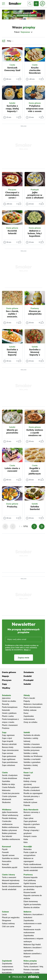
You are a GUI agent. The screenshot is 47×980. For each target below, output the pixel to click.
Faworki (5, 852)
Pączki (5, 849)
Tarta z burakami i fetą (33, 967)
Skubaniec (6, 802)
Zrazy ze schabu (30, 722)
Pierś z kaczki (29, 698)
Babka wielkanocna (10, 827)
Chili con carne (8, 927)
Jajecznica (6, 698)
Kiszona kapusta (31, 877)
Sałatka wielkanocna (11, 839)
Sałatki (12, 103)
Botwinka (28, 849)
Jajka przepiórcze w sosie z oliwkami (35, 195)
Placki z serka (8, 716)
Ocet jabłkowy (30, 880)
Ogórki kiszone (30, 883)
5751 (26, 526)
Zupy (4, 684)
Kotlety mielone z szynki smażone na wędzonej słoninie (35, 435)
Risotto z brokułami (32, 790)
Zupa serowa (8, 753)
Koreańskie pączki (10, 867)
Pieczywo (12, 190)
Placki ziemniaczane (32, 707)
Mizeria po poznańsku (12, 431)
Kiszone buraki (30, 892)
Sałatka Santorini (35, 508)
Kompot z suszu (30, 836)
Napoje (6, 676)
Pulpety (27, 701)
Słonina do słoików (32, 907)
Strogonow (7, 920)
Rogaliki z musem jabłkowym (35, 471)
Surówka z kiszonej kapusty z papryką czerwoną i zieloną (35, 356)
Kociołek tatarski (12, 232)
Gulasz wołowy (8, 924)
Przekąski (35, 190)
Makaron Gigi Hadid (32, 945)
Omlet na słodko (9, 701)
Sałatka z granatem (32, 762)
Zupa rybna (28, 818)
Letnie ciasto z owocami (12, 470)
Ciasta (12, 65)
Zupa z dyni (7, 738)
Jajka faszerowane (10, 812)
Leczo (4, 914)
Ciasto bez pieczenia (11, 793)
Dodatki (28, 676)
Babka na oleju (8, 784)
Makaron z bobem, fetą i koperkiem (35, 233)
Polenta (27, 805)
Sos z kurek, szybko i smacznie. (12, 314)
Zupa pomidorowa (10, 762)
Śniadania (29, 672)
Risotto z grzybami (31, 787)
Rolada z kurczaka (31, 970)
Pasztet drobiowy (9, 818)
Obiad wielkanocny (10, 815)
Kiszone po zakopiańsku (35, 312)
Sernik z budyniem (10, 775)
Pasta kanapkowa (10, 707)
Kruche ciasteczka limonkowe (35, 70)
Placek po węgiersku (11, 917)
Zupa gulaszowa (9, 756)
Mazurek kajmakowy (11, 880)
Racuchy (6, 704)
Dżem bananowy (31, 901)
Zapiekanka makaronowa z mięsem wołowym (33, 939)
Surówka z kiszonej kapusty (12, 352)
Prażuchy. (12, 507)
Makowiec (6, 790)
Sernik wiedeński (31, 870)
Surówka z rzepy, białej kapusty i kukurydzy (12, 110)
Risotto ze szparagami (33, 793)
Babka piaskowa (9, 833)
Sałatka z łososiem (32, 744)
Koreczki (6, 864)
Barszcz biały (8, 747)
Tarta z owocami (9, 877)
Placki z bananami (10, 725)
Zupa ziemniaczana (10, 750)
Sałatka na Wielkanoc (33, 756)
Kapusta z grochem (32, 824)
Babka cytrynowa (9, 830)
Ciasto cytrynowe (9, 796)
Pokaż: (23, 32)
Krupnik (27, 778)
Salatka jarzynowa (32, 750)
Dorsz (26, 713)
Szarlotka (6, 781)
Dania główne (35, 103)
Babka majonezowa (10, 883)
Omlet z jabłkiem (9, 713)
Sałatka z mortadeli (32, 759)
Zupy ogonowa (8, 735)
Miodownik (7, 799)
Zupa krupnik (8, 741)
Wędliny (6, 688)
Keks (26, 842)
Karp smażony (30, 827)
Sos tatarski (7, 836)
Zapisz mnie (23, 658)
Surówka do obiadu (32, 735)
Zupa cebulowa (9, 765)
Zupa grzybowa (30, 821)
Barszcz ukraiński (9, 744)
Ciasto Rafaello (9, 787)
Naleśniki (6, 710)
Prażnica (6, 728)
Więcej (26, 650)
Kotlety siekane (30, 710)
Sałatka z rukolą (31, 753)
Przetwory (35, 308)
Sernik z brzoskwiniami (33, 867)
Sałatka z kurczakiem (33, 747)
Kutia (26, 839)
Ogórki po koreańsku (32, 904)
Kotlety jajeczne (30, 964)
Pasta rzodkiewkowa (32, 864)
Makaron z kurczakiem (33, 704)
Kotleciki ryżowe (30, 802)
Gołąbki (27, 775)
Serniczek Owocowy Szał (12, 69)
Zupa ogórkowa (9, 759)
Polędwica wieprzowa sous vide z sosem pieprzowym (35, 110)
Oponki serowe (8, 855)
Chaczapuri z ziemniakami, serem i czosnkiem (12, 196)
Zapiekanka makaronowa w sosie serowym (33, 924)
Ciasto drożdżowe (10, 778)
